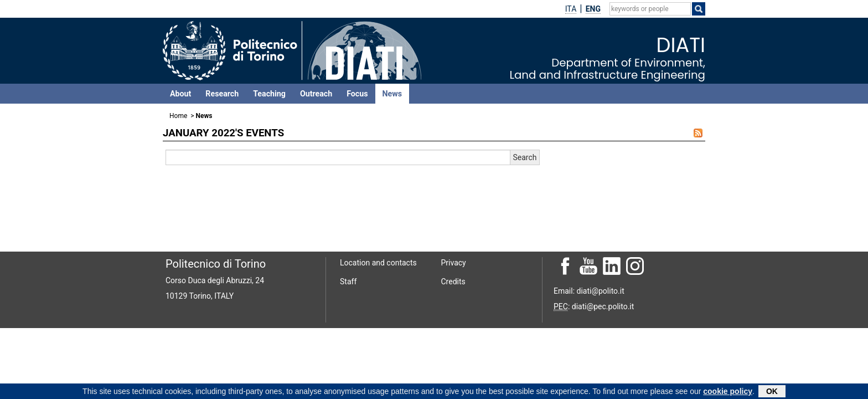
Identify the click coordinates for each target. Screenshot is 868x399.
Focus (357, 94)
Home (178, 116)
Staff (348, 282)
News (392, 94)
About (180, 94)
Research (222, 94)
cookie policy (728, 392)
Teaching (269, 94)
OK (772, 392)
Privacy (454, 263)
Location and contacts (378, 263)
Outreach (316, 94)
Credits (453, 282)
